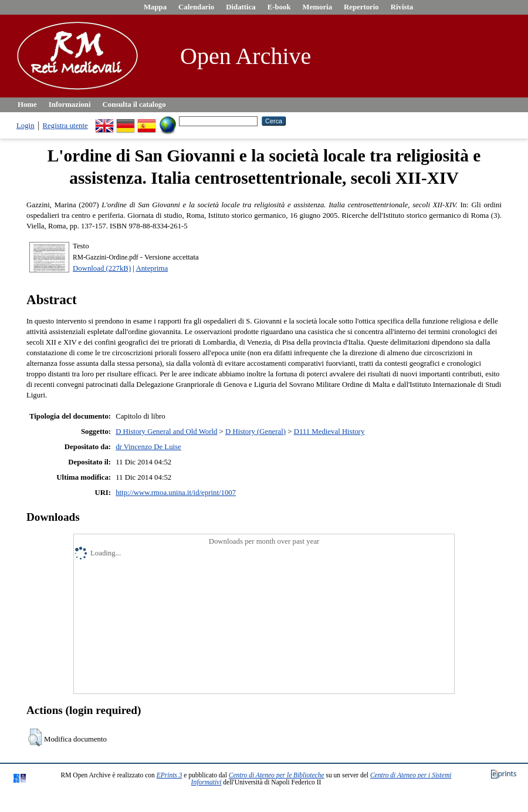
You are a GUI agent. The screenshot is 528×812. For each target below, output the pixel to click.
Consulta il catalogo (134, 105)
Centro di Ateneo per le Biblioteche (277, 775)
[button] (35, 737)
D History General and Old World (166, 432)
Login (26, 126)
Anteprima (152, 268)
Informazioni (70, 105)
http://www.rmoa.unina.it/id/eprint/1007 (176, 493)
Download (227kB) (102, 268)
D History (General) (255, 432)
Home (27, 105)
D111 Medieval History (329, 432)
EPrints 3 (170, 775)
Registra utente (65, 126)
